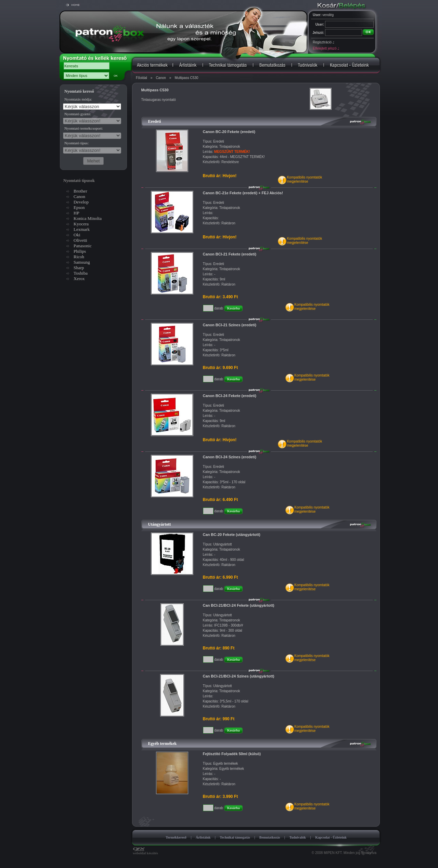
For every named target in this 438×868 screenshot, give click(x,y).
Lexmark (82, 229)
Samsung (82, 262)
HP (76, 213)
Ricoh (79, 257)
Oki (77, 235)
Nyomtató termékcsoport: (84, 128)
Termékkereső (176, 837)
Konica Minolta (88, 218)
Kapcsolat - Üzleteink (331, 837)
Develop (81, 202)
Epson (79, 207)
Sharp (79, 268)
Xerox (79, 279)
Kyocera (81, 224)
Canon (161, 78)
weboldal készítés (145, 852)
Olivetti (80, 240)
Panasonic (83, 246)
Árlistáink (203, 837)
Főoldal (141, 78)
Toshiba (81, 273)
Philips (80, 251)
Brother (80, 191)
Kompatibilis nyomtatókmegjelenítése (304, 179)
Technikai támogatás (235, 837)
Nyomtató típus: (76, 143)
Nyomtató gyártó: (78, 114)
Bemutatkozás (270, 837)
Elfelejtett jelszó (326, 48)
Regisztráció (323, 42)
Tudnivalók (298, 837)
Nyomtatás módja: (78, 99)
